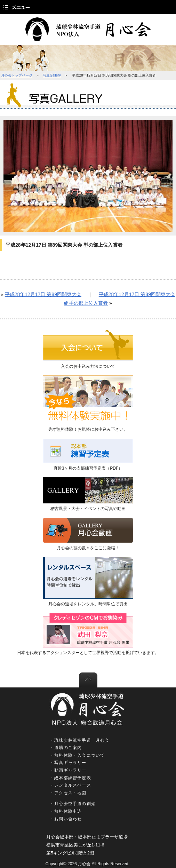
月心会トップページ (17, 75)
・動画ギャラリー (68, 770)
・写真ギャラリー (68, 763)
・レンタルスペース (70, 785)
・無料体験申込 (66, 811)
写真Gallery (52, 75)
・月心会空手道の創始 (73, 804)
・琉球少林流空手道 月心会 (80, 740)
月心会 (84, 864)
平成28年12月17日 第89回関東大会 (43, 294)
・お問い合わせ (66, 819)
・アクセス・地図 (68, 793)
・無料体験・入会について (77, 755)
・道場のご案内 (66, 748)
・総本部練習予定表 (70, 778)
